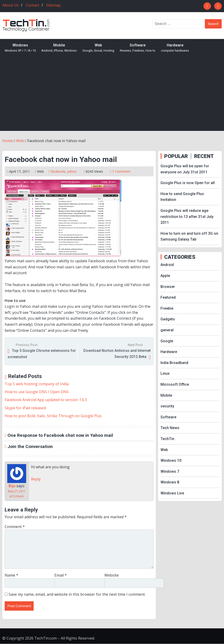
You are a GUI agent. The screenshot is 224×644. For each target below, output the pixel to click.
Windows (20, 48)
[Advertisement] (112, 96)
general (167, 330)
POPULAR (176, 156)
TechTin (167, 439)
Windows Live (172, 493)
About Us (11, 5)
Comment (15, 527)
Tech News (170, 428)
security (167, 406)
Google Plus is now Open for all (188, 183)
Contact (32, 5)
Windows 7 (170, 471)
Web (98, 48)
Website (112, 575)
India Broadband (174, 363)
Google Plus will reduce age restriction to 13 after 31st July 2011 (187, 217)
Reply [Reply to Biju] (36, 479)
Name (11, 575)
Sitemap (53, 5)
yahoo (72, 171)
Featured (168, 297)
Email (61, 575)
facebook (58, 171)
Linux (165, 373)
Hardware (175, 48)
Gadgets (168, 319)
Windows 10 (171, 460)
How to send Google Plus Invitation (182, 197)
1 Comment (121, 171)
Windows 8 (170, 482)
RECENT (204, 156)
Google (167, 341)
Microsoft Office (175, 384)
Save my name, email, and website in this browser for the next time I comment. (77, 594)
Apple (165, 276)
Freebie (167, 308)
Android (167, 265)
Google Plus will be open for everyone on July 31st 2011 (185, 169)
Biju (12, 486)
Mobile (59, 48)
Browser (168, 287)
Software (138, 48)
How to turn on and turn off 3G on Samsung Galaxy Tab (189, 236)
